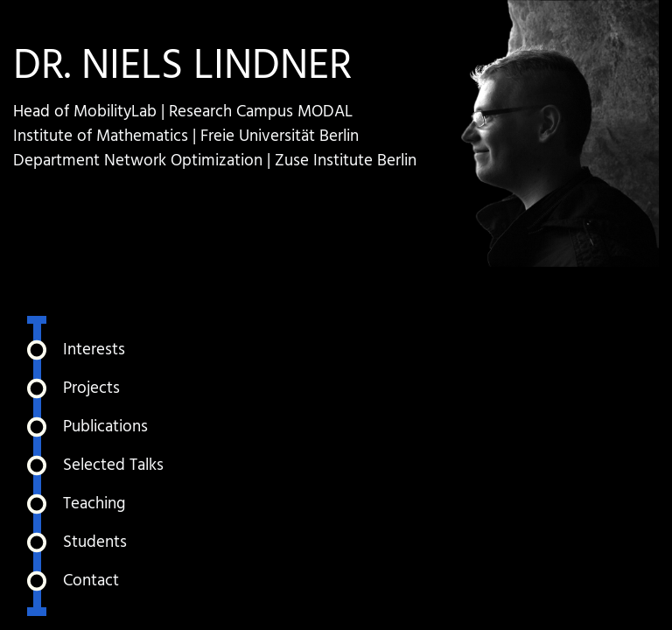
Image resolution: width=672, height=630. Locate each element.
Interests (94, 350)
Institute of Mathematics (101, 136)
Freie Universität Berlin (280, 136)
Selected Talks (113, 465)
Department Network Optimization (138, 161)
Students (95, 542)
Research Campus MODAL (261, 112)
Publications (105, 427)
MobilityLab (115, 112)
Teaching (94, 504)
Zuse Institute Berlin (346, 161)
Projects (91, 388)
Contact (91, 581)
